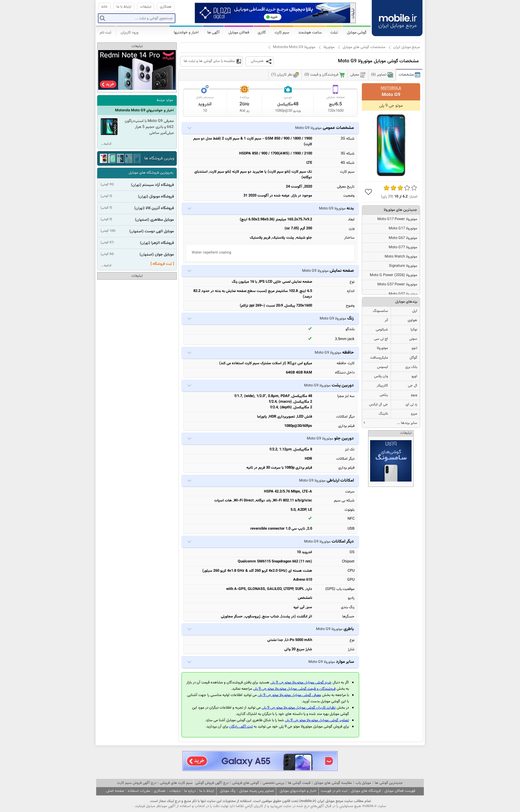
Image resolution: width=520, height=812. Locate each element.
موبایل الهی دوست (159, 231)
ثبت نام (106, 32)
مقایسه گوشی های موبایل (333, 783)
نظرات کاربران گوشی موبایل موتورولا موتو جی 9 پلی (299, 708)
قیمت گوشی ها (299, 783)
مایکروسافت (379, 358)
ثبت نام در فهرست (334, 791)
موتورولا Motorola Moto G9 (294, 47)
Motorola (391, 88)
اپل (415, 311)
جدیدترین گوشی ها (389, 783)
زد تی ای (411, 405)
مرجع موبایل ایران (407, 47)
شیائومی (382, 330)
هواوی (412, 320)
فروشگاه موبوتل (162, 197)
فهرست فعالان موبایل (400, 791)
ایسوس (383, 367)
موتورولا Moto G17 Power (397, 219)
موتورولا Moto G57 (403, 294)
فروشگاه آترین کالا (160, 208)
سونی (413, 339)
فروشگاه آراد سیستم (158, 185)
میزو (414, 414)
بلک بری (411, 367)
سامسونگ (380, 311)
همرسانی (257, 61)
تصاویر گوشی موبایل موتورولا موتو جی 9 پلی (317, 720)
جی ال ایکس (379, 405)
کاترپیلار (382, 386)
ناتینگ (383, 414)
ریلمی (384, 395)
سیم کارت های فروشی (176, 783)
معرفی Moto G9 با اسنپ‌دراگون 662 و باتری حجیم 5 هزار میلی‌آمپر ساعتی (149, 127)
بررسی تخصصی (273, 783)
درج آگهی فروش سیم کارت (137, 783)
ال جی (413, 386)
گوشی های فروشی (246, 783)
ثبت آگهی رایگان (241, 727)
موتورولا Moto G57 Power (397, 285)
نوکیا (414, 330)
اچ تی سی (381, 339)
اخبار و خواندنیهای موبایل (298, 791)
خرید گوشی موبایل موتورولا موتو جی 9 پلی (301, 683)
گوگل (413, 358)
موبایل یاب (363, 783)
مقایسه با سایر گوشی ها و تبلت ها (209, 61)
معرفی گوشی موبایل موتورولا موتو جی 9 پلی (289, 695)
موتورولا (329, 47)
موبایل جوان (164, 255)
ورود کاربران (130, 32)
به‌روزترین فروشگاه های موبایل (151, 173)
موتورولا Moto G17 (403, 229)
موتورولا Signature (403, 266)
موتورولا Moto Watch (401, 257)
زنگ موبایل (228, 791)
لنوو (414, 348)
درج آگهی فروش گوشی (212, 783)
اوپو (414, 376)
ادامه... (106, 144)
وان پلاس (381, 376)
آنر (386, 320)
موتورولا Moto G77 (403, 247)
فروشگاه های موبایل (366, 791)
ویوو (414, 395)
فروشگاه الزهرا (162, 243)
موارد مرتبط (165, 100)
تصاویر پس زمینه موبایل (257, 791)
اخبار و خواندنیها (186, 32)
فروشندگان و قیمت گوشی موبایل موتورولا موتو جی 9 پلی (294, 689)
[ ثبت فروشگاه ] (162, 264)
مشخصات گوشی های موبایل (364, 47)
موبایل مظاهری (162, 220)
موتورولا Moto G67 (403, 238)
